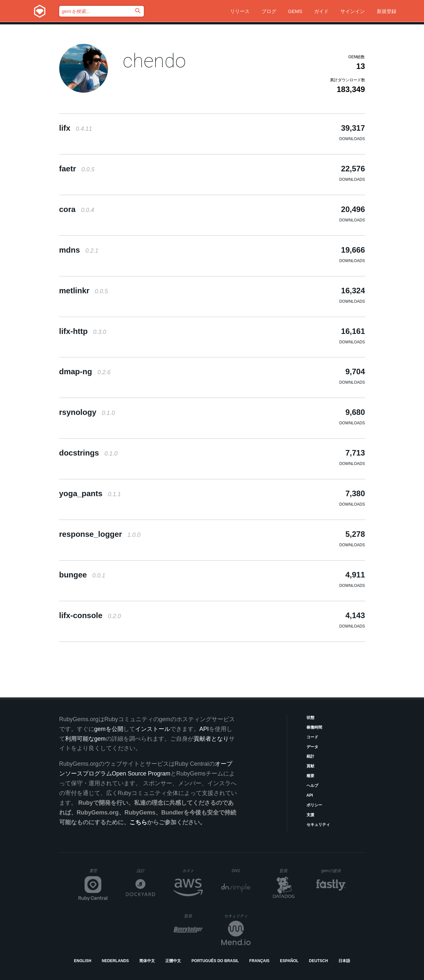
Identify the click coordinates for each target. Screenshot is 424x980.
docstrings (88, 453)
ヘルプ (312, 786)
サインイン (353, 11)
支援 (310, 815)
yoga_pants (90, 493)
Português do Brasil (215, 961)
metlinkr (84, 291)
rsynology (87, 412)
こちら (138, 822)
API (310, 795)
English (82, 961)
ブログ (269, 11)
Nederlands (115, 961)
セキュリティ (318, 825)
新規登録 (387, 11)
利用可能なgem (85, 739)
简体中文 (147, 961)
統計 (310, 756)
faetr (77, 169)
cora (77, 209)
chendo (154, 61)
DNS (241, 871)
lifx (76, 128)
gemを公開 (109, 729)
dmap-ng (85, 371)
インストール (153, 729)
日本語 (344, 961)
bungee (82, 575)
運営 (98, 873)
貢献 (310, 766)
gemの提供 (333, 871)
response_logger (100, 534)
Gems (295, 11)
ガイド (321, 11)
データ (312, 747)
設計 (146, 871)
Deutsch (319, 961)
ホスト (192, 871)
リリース (240, 11)
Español (289, 961)
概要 (310, 776)
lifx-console (90, 615)
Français (259, 961)
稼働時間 (314, 727)
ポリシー (314, 805)
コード (312, 737)
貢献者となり (211, 739)
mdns (79, 250)
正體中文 (173, 961)
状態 (310, 718)
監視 (289, 871)
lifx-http (83, 331)
